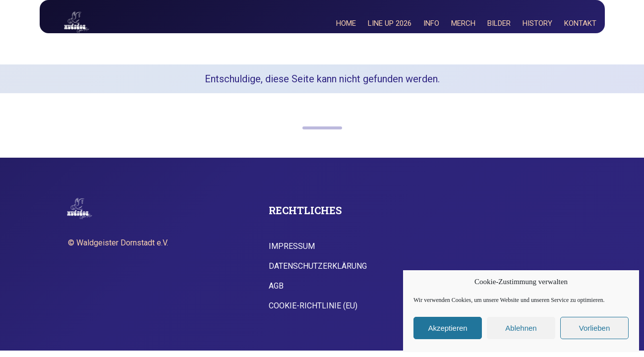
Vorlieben (595, 328)
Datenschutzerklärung (318, 266)
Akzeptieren (447, 328)
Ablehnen (521, 328)
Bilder (499, 23)
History (537, 23)
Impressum (292, 246)
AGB (276, 286)
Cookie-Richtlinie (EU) (313, 306)
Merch (463, 23)
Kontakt (580, 23)
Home (346, 23)
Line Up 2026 (390, 23)
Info (431, 23)
